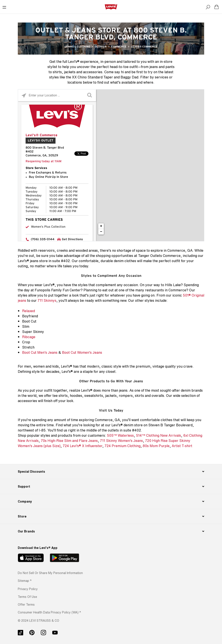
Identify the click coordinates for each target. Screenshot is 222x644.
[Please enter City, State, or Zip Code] (57, 95)
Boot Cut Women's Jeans (82, 352)
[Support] (111, 487)
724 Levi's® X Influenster (82, 446)
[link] (24, 581)
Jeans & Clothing (77, 47)
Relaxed (29, 311)
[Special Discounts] (111, 472)
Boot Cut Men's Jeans (40, 352)
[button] (28, 589)
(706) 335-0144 (43, 239)
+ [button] (101, 226)
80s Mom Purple (156, 446)
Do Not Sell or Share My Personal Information (50, 573)
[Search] (208, 7)
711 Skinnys (47, 300)
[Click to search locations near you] (24, 95)
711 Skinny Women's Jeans (121, 441)
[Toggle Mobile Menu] (4, 7)
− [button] (101, 232)
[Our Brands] (111, 531)
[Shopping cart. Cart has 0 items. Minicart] (217, 7)
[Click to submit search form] (90, 95)
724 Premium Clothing (122, 446)
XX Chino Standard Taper (92, 77)
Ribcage (29, 337)
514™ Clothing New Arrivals (158, 435)
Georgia (101, 47)
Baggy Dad (129, 77)
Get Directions (72, 239)
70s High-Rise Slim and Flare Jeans (69, 441)
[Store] (111, 516)
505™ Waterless (120, 435)
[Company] (111, 501)
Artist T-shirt (182, 446)
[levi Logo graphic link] (111, 7)
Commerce (119, 47)
